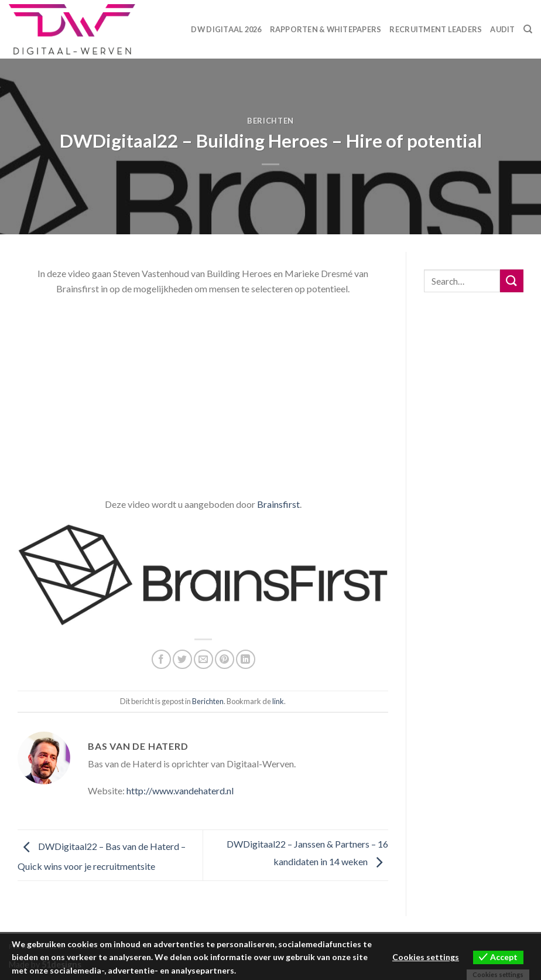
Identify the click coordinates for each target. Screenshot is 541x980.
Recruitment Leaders (436, 29)
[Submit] (512, 281)
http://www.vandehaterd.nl (180, 791)
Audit (502, 29)
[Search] (528, 29)
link (278, 701)
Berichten (270, 121)
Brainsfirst (278, 504)
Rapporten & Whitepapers (326, 29)
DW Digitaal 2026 (226, 29)
